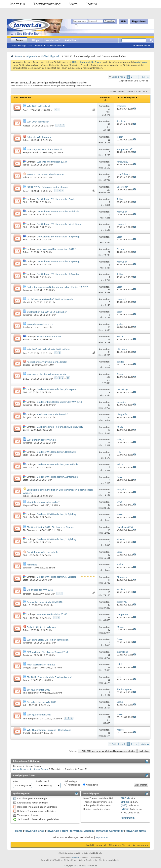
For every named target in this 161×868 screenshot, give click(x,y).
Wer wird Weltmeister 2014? (52, 162)
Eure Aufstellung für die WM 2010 (45, 602)
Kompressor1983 (31, 153)
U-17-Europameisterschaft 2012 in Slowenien (51, 299)
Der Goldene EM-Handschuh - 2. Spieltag (58, 261)
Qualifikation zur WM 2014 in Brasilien (47, 312)
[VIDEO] (125, 809)
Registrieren (139, 22)
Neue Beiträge (19, 46)
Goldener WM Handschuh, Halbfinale (56, 452)
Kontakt (90, 845)
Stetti (26, 202)
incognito (28, 417)
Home (19, 831)
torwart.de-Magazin (82, 831)
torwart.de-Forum (57, 831)
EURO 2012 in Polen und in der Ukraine (47, 187)
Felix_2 (26, 605)
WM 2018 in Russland (38, 106)
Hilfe (124, 22)
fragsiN (26, 733)
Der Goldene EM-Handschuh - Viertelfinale (59, 224)
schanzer (27, 568)
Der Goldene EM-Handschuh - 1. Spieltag (58, 274)
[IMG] (124, 805)
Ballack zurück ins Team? (50, 337)
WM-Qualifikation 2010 (39, 715)
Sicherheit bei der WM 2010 (42, 702)
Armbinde (32, 565)
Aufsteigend (72, 785)
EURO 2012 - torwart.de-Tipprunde (45, 174)
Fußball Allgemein (51, 56)
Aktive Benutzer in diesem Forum (30, 769)
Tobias (26, 140)
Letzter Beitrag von (127, 98)
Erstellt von (26, 98)
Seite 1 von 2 (119, 77)
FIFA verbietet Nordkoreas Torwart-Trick (48, 652)
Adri (25, 705)
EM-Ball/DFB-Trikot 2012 (40, 324)
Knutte (26, 680)
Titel (16, 98)
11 (68, 378)
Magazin (18, 4)
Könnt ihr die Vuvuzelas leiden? (43, 502)
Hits (106, 100)
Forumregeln (128, 818)
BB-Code (125, 798)
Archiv (132, 845)
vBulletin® (76, 858)
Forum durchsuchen (136, 91)
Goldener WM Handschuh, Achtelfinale (57, 477)
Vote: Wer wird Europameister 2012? (56, 249)
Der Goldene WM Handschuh (42, 552)
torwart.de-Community (110, 831)
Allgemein (32, 56)
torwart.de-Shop (34, 831)
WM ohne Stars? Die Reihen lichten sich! (48, 640)
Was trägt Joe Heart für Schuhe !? (44, 149)
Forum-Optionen (115, 91)
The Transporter (31, 530)
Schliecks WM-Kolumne (39, 137)
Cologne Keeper (31, 668)
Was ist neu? (53, 40)
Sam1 (26, 110)
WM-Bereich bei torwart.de (41, 440)
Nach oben (144, 751)
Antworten (105, 98)
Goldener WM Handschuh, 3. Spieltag (57, 514)
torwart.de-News (136, 831)
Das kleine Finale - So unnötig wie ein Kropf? (60, 427)
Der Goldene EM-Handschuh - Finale (56, 199)
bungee (27, 365)
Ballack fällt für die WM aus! (42, 627)
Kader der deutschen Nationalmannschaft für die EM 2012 (57, 287)
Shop (73, 4)
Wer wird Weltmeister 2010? (52, 614)
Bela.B (26, 191)
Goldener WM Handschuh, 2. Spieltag (57, 539)
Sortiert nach (43, 781)
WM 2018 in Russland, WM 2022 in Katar (48, 349)
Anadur (27, 126)
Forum (91, 4)
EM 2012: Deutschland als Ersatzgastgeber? (50, 677)
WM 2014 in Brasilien (38, 122)
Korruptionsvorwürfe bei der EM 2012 (47, 362)
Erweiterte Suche (142, 45)
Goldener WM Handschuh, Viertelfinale (57, 464)
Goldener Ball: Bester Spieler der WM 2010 (59, 402)
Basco (26, 340)
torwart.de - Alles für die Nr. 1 (111, 845)
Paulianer (28, 290)
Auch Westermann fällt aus (41, 665)
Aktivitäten (71, 40)
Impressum (102, 837)
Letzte (144, 77)
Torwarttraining (47, 4)
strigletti (27, 594)
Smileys (125, 802)
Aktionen (39, 46)
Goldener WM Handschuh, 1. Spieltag (57, 577)
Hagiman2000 (30, 505)
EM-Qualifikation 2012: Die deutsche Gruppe (50, 527)
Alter (16, 781)
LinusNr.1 (28, 302)
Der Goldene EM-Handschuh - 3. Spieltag (58, 237)
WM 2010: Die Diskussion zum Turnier (47, 374)
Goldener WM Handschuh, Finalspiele (57, 389)
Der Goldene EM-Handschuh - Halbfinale (58, 211)
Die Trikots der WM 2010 (40, 590)
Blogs (36, 40)
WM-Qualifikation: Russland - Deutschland (49, 730)
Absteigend (90, 785)
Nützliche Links (55, 46)
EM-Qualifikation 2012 (39, 690)
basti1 (26, 327)
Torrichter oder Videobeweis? (52, 414)
